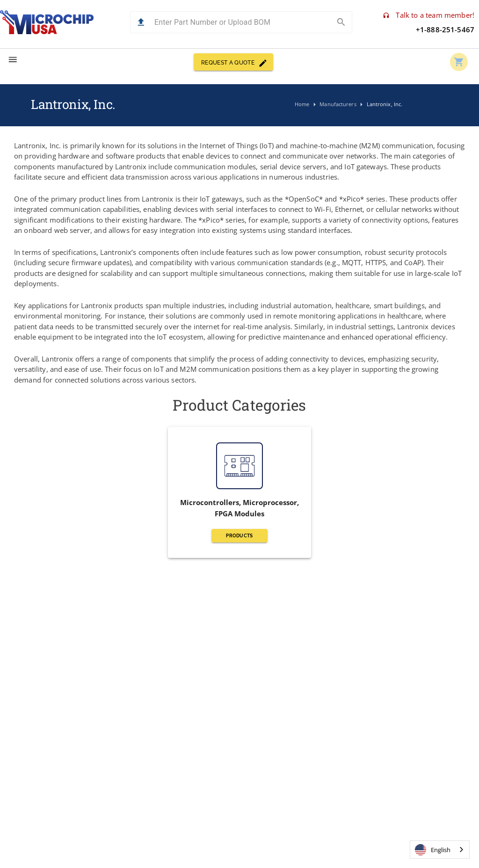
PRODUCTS (239, 536)
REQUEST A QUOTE (233, 62)
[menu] (13, 60)
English (433, 850)
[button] (141, 22)
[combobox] (440, 850)
